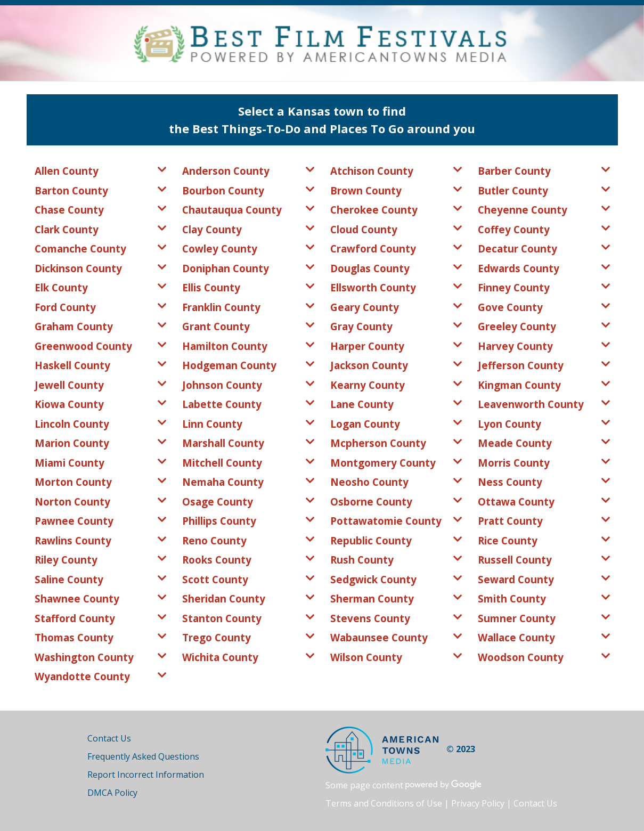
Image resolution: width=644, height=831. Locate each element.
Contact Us (109, 738)
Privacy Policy (478, 803)
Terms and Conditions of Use (384, 803)
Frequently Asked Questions (143, 756)
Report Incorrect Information (146, 775)
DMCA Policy (112, 793)
